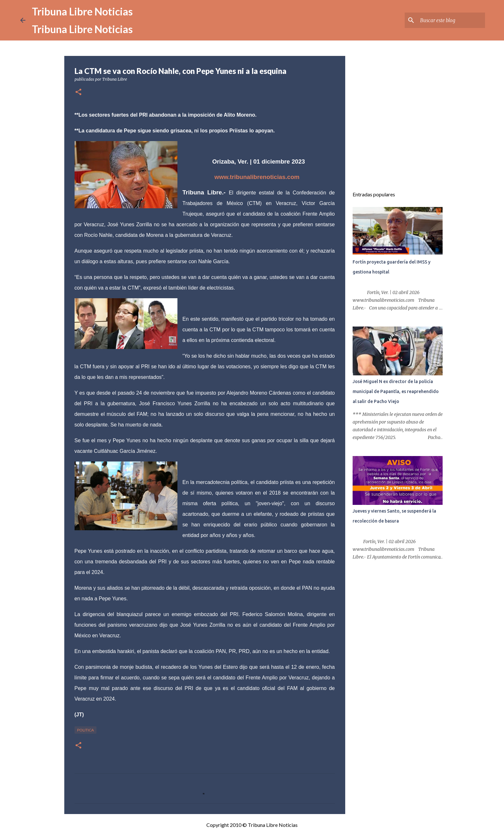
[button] (78, 92)
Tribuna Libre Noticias (82, 11)
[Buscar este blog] (451, 20)
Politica (85, 730)
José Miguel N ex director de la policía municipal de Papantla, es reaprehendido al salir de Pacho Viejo (396, 391)
